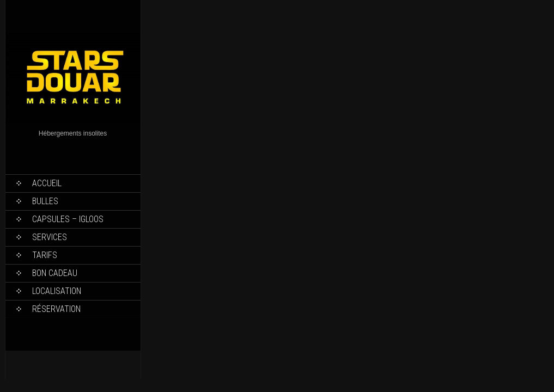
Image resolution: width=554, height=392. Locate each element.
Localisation (57, 291)
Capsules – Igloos (68, 219)
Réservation (56, 309)
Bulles (45, 201)
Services (50, 237)
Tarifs (45, 255)
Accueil (47, 183)
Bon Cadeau (55, 273)
